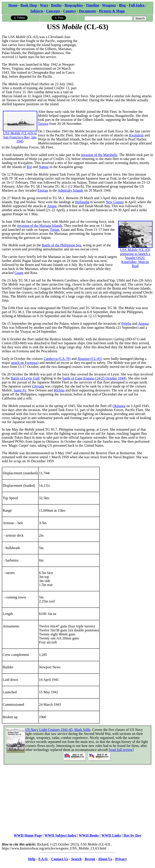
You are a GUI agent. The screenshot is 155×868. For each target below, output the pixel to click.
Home (13, 5)
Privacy (121, 859)
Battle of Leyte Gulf (25, 378)
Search (76, 859)
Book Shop (29, 5)
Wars (44, 5)
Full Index (137, 5)
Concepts (53, 11)
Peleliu (126, 323)
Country (70, 11)
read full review (121, 750)
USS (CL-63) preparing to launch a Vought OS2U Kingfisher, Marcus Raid (135, 250)
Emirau (43, 190)
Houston (84, 359)
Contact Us (60, 859)
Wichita (59, 390)
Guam (19, 273)
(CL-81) (96, 359)
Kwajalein (136, 135)
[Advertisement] (116, 63)
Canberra (51, 359)
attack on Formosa (24, 363)
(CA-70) (64, 359)
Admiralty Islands (70, 190)
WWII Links (111, 835)
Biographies (74, 5)
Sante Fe (20, 390)
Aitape (52, 206)
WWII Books (89, 835)
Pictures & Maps (112, 11)
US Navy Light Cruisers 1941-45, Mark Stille (58, 730)
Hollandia (82, 202)
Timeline (92, 5)
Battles (56, 5)
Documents (87, 11)
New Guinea (115, 202)
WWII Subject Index (60, 835)
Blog (122, 5)
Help (32, 859)
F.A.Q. (43, 859)
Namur (44, 167)
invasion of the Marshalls (99, 155)
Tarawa (43, 124)
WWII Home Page (28, 835)
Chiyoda (38, 386)
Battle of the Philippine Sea (62, 245)
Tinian (55, 230)
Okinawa (119, 406)
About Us (105, 859)
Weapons (109, 5)
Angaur (143, 323)
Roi (29, 167)
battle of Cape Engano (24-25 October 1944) (94, 378)
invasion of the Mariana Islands (40, 226)
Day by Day (132, 835)
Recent (90, 859)
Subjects (37, 11)
